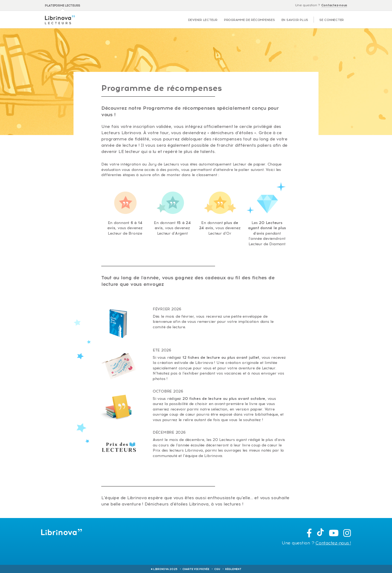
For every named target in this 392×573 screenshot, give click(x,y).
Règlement (233, 569)
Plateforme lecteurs (63, 6)
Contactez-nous (334, 5)
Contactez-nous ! (333, 543)
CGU (217, 569)
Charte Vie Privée (196, 569)
